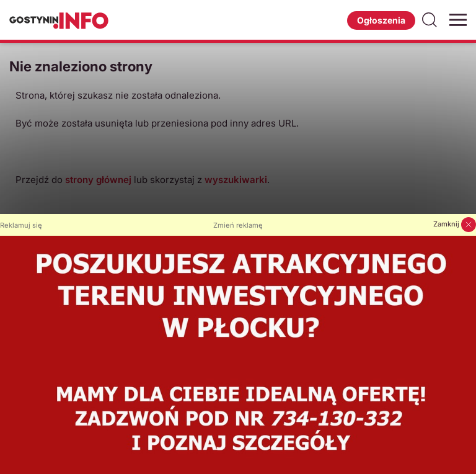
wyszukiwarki (236, 180)
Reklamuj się (21, 225)
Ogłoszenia (381, 20)
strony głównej (98, 180)
